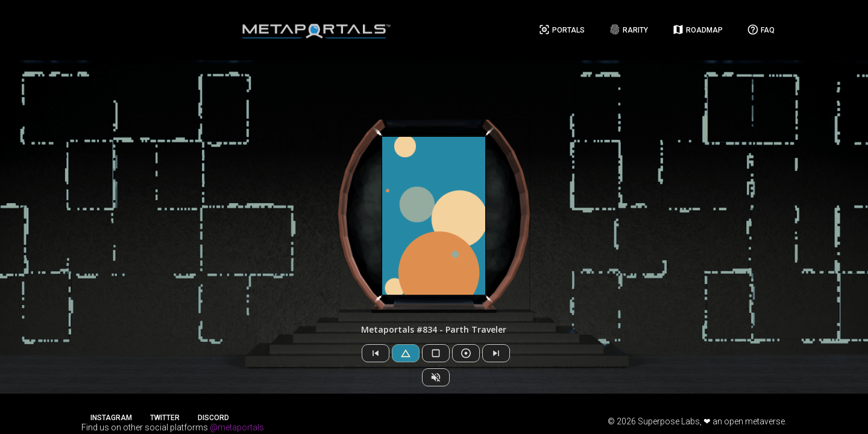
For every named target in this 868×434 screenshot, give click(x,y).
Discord (213, 418)
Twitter (165, 418)
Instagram (111, 418)
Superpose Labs (669, 421)
